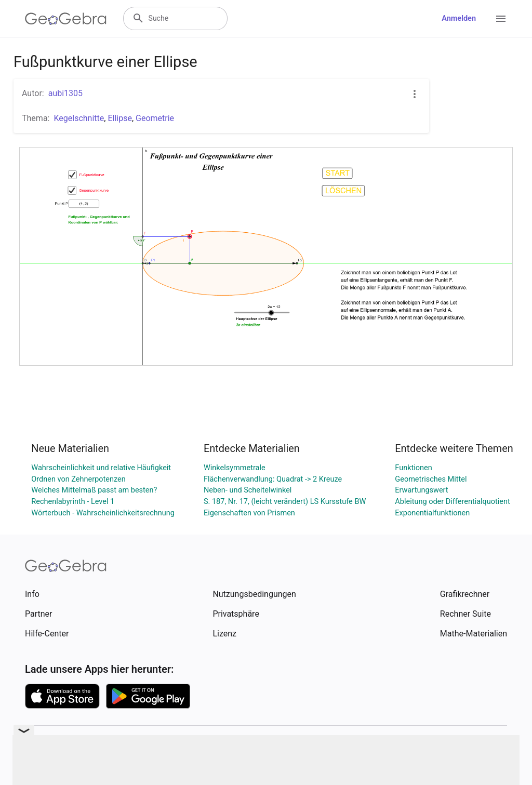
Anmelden (459, 18)
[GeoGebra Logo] (66, 19)
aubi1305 (65, 93)
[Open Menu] (501, 19)
